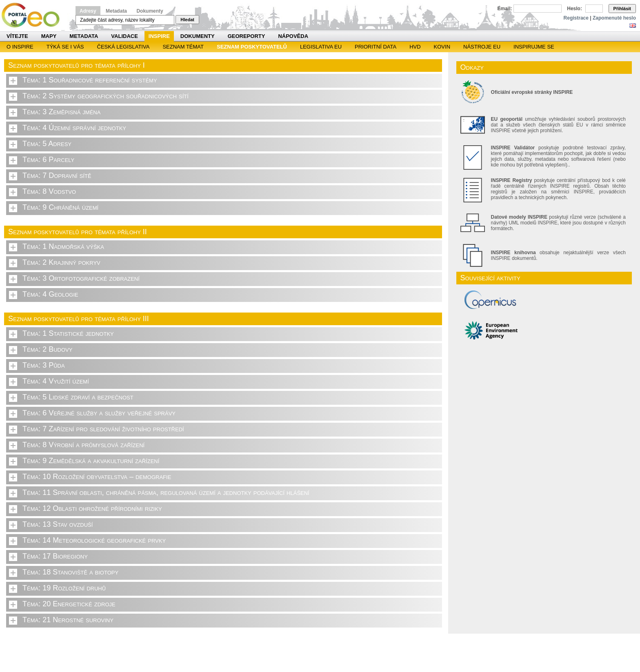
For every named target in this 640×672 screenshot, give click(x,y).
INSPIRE (159, 36)
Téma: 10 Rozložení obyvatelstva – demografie (97, 477)
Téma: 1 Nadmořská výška (63, 246)
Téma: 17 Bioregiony (55, 556)
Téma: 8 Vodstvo (49, 191)
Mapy (49, 36)
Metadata (116, 11)
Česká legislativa (123, 47)
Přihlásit (622, 9)
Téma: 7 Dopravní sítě (57, 175)
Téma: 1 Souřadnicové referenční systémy (90, 80)
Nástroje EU (482, 47)
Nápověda (293, 36)
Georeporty (247, 36)
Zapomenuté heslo (614, 18)
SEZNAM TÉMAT (183, 47)
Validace (124, 36)
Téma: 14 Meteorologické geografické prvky (94, 540)
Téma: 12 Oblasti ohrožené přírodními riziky (92, 508)
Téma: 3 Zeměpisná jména (61, 112)
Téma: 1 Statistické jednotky (68, 333)
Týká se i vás (65, 47)
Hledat (187, 20)
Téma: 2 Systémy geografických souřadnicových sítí (106, 96)
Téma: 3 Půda (44, 365)
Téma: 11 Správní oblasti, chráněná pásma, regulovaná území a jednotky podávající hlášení (166, 492)
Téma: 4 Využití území (56, 381)
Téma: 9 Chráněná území (60, 207)
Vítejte (17, 36)
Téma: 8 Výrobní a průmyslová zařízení (83, 445)
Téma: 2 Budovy (47, 349)
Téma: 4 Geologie (50, 294)
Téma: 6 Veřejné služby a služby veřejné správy (99, 413)
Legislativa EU (321, 47)
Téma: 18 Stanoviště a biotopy (70, 572)
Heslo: (574, 9)
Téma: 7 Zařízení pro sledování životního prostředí (103, 429)
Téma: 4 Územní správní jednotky (74, 128)
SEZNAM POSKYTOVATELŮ (252, 47)
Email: (505, 9)
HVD (415, 47)
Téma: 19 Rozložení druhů (64, 588)
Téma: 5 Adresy (47, 144)
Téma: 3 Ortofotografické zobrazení (81, 278)
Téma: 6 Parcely (48, 160)
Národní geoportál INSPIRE (34, 15)
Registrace (576, 18)
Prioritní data (376, 47)
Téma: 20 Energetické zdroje (69, 604)
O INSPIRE (20, 47)
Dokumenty (150, 11)
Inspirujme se (534, 47)
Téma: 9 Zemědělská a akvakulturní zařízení (91, 461)
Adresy (88, 11)
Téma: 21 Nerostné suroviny (68, 620)
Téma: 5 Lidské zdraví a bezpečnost (78, 397)
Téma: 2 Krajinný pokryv (61, 262)
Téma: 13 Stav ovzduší (58, 524)
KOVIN (442, 47)
